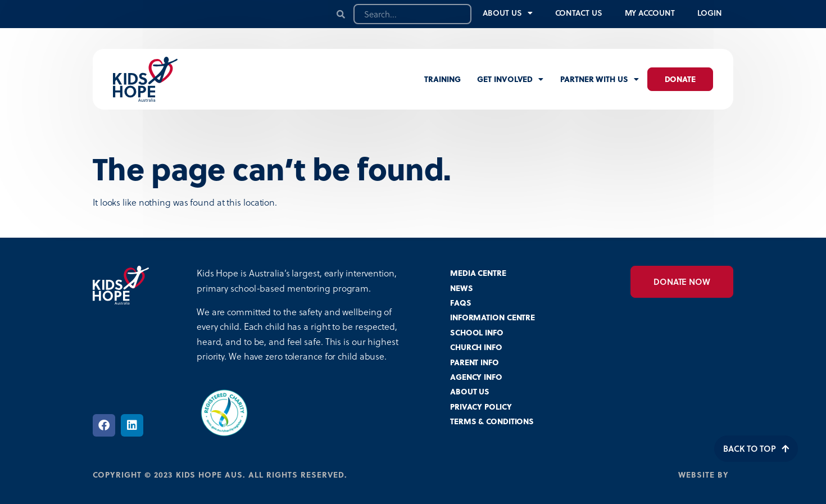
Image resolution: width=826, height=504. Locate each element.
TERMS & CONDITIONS (492, 421)
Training (442, 79)
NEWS (462, 288)
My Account (650, 13)
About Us (507, 13)
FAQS (461, 303)
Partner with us (599, 79)
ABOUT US (470, 391)
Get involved (510, 79)
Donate (680, 79)
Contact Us (579, 13)
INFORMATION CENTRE (493, 317)
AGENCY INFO (476, 377)
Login (710, 13)
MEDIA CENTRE (478, 273)
